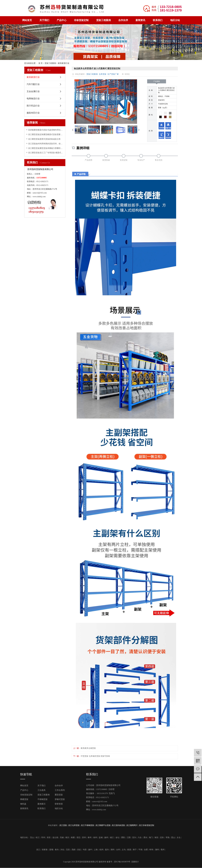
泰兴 (57, 850)
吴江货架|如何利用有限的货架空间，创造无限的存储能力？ (46, 144)
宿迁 (78, 837)
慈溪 (129, 850)
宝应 (68, 850)
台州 (118, 850)
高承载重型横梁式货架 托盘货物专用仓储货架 (46, 130)
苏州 (84, 837)
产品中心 (62, 20)
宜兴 (134, 837)
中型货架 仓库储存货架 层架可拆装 (95, 756)
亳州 (163, 850)
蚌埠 (151, 850)
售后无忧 (159, 160)
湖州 (112, 850)
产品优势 (89, 160)
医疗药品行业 (33, 106)
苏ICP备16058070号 (122, 862)
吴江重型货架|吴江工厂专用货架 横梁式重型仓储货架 (46, 153)
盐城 (101, 837)
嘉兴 (107, 850)
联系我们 (158, 20)
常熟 (168, 837)
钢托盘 (23, 804)
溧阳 (123, 837)
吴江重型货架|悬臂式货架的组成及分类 (44, 139)
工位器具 (42, 790)
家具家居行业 (64, 63)
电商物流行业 (33, 99)
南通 (73, 837)
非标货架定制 (81, 20)
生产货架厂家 (113, 74)
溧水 (145, 837)
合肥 (146, 850)
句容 (85, 850)
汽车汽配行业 (33, 84)
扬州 (106, 837)
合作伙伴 (123, 20)
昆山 (173, 837)
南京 (67, 837)
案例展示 (42, 804)
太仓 (179, 837)
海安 (156, 837)
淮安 (49, 837)
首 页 (41, 63)
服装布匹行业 (33, 113)
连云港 (55, 837)
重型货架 (59, 795)
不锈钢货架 (43, 799)
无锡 (62, 837)
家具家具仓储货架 (88, 748)
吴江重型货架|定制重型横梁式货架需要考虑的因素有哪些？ (46, 134)
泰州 (89, 837)
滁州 (157, 850)
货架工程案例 (103, 20)
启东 (162, 837)
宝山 (32, 837)
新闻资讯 (140, 20)
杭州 (101, 850)
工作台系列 (60, 790)
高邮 (73, 850)
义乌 (124, 850)
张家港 (45, 850)
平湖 (140, 850)
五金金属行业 (33, 91)
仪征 (79, 850)
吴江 (38, 850)
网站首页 (27, 20)
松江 (38, 837)
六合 (140, 837)
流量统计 (135, 862)
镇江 (112, 837)
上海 (96, 850)
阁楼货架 (24, 799)
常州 (43, 837)
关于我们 (44, 20)
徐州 (95, 837)
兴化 (62, 850)
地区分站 (175, 20)
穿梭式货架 (60, 799)
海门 (151, 837)
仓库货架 (103, 74)
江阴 (129, 837)
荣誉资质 (59, 804)
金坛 (117, 837)
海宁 (135, 850)
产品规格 (157, 82)
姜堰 (51, 850)
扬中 (90, 850)
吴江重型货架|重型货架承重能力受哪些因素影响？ (46, 148)
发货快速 (106, 160)
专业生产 (141, 160)
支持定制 (124, 160)
